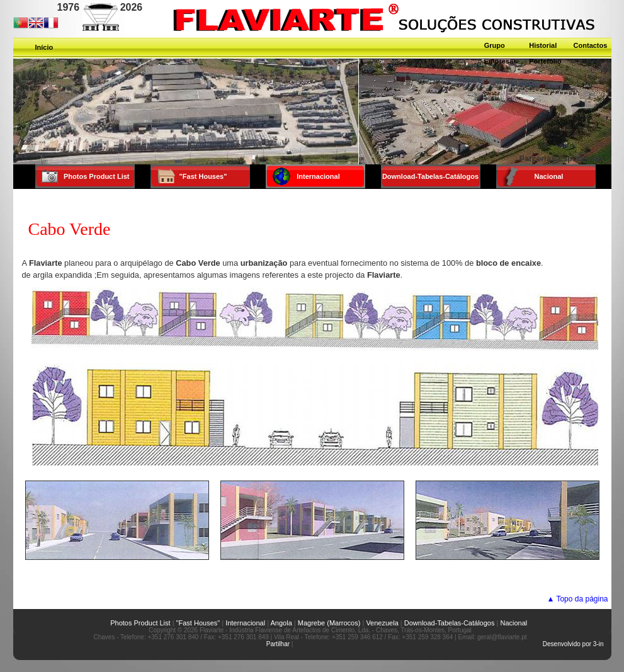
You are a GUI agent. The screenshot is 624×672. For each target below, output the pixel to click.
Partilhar (278, 644)
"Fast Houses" (198, 623)
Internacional (245, 623)
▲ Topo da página (577, 599)
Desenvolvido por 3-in (573, 644)
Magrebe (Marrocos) (329, 623)
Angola (281, 623)
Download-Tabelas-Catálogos (450, 623)
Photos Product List (132, 623)
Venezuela (382, 623)
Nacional (513, 623)
